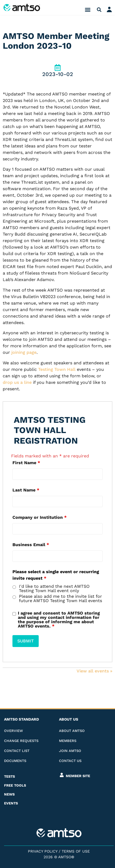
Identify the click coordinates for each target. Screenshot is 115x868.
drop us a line (17, 382)
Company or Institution (40, 517)
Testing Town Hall (57, 369)
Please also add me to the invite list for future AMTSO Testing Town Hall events (60, 599)
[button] (88, 10)
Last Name (26, 490)
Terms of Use (76, 851)
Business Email (31, 545)
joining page (24, 352)
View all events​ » (94, 671)
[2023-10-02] (57, 67)
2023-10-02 (58, 74)
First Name (26, 463)
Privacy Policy (43, 851)
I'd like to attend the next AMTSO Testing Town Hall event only (54, 589)
